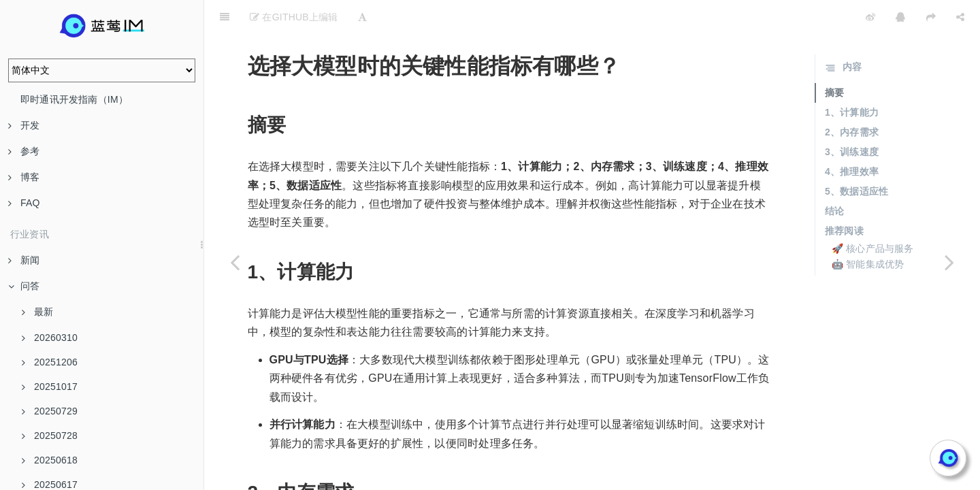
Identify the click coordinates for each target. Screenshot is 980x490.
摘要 (834, 59)
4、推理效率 (852, 137)
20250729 (50, 411)
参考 (24, 151)
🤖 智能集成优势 (868, 230)
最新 (37, 312)
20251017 (50, 387)
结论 (834, 177)
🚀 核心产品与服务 (873, 214)
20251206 (50, 362)
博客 (24, 177)
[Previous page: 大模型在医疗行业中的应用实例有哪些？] (235, 262)
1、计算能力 (852, 78)
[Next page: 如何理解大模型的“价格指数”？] (949, 262)
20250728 (50, 436)
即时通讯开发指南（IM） (74, 99)
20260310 (50, 338)
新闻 (24, 260)
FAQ (24, 203)
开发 (24, 125)
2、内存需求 (852, 98)
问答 (24, 286)
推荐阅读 (844, 197)
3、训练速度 (852, 118)
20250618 (50, 460)
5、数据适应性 (856, 157)
